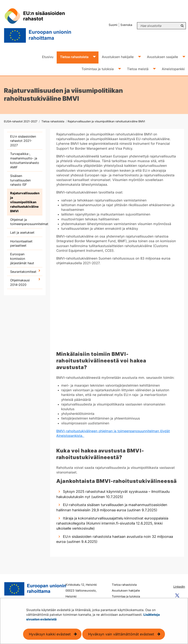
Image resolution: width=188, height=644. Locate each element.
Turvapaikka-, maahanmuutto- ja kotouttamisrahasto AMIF (25, 160)
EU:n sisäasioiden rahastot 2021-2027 (23, 141)
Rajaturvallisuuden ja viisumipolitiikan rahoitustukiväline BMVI (25, 202)
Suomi (113, 25)
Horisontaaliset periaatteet (21, 243)
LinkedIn (179, 587)
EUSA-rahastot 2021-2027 (21, 121)
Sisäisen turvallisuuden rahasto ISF (20, 180)
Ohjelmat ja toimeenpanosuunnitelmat (26, 222)
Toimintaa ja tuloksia (126, 596)
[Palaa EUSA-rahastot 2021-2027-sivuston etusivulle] (44, 26)
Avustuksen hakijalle (126, 591)
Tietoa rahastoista (52, 121)
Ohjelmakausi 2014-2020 (20, 282)
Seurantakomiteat (23, 272)
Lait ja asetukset (22, 232)
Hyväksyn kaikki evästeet (50, 634)
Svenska (126, 25)
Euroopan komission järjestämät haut (22, 259)
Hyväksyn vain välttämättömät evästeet (121, 634)
